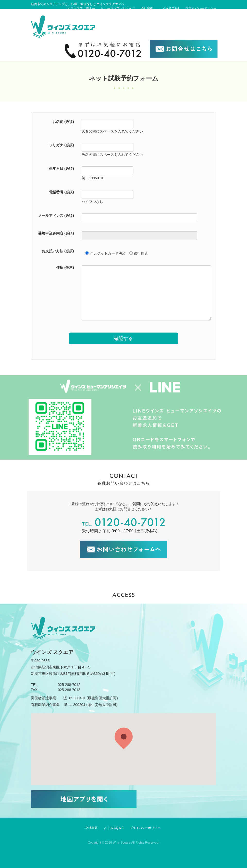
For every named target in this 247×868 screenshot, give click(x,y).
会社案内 (147, 8)
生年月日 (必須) (61, 168)
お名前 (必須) (63, 122)
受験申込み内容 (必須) (56, 233)
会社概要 (91, 828)
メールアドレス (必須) (56, 216)
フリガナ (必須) (61, 145)
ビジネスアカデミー (81, 8)
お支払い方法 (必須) (58, 251)
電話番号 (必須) (61, 192)
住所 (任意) (65, 267)
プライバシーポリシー (201, 8)
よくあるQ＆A (169, 8)
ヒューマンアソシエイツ (118, 8)
